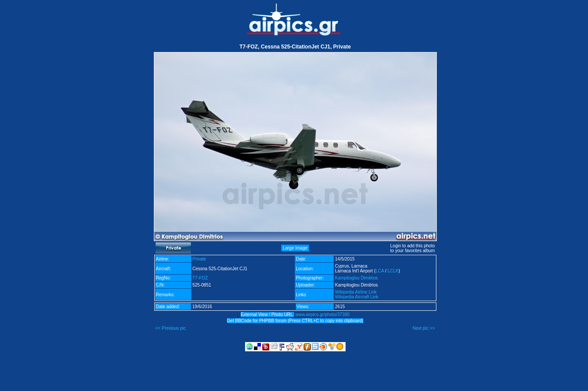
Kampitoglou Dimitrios (356, 278)
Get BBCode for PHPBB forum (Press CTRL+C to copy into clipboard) (295, 321)
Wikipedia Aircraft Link (357, 297)
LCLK (393, 271)
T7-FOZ (200, 278)
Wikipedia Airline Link (356, 292)
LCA (380, 271)
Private (199, 259)
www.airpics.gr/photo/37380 (322, 315)
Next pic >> (424, 328)
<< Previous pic (171, 328)
